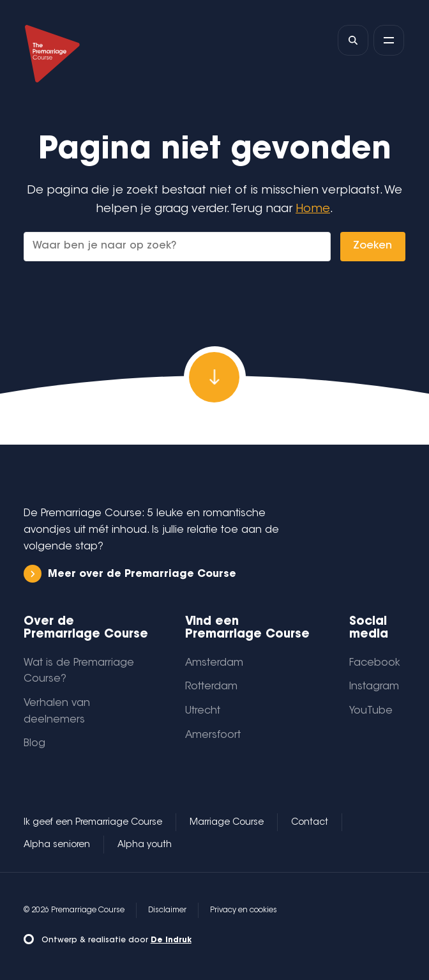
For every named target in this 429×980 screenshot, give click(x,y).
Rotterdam (211, 687)
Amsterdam (214, 663)
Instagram (374, 687)
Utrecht (203, 711)
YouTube (371, 711)
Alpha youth (145, 845)
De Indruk (171, 940)
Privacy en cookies (244, 910)
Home (313, 209)
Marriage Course (227, 823)
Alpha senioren (57, 845)
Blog (34, 744)
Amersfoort (213, 735)
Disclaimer (167, 910)
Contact (310, 823)
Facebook (375, 663)
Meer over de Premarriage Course (130, 574)
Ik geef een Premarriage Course (93, 823)
